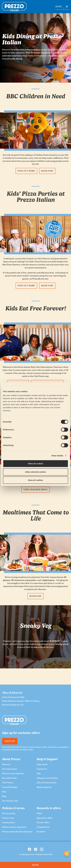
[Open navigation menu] (67, 7)
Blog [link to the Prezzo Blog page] (4, 796)
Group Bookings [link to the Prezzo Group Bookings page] (10, 787)
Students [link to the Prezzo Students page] (41, 832)
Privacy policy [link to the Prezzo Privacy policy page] (9, 814)
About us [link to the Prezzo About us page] (6, 765)
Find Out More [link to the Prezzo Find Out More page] (26, 171)
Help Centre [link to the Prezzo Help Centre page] (42, 765)
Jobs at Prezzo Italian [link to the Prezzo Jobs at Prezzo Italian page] (47, 783)
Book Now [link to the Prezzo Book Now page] (47, 171)
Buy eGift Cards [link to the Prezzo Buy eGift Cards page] (9, 778)
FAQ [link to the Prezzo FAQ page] (38, 774)
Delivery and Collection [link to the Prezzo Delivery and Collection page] (13, 774)
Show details (57, 455)
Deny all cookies (36, 480)
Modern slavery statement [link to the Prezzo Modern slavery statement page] (14, 827)
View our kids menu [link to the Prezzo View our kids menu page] (35, 490)
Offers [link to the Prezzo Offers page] (39, 814)
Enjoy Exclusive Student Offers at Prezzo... (21, 701)
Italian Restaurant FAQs (13, 697)
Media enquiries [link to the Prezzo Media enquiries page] (44, 787)
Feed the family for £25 (13, 705)
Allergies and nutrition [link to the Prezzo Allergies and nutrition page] (47, 778)
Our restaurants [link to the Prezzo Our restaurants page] (10, 769)
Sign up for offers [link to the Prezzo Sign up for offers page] (45, 818)
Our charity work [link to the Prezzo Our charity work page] (10, 801)
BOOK (59, 7)
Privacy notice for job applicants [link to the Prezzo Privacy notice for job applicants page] (17, 832)
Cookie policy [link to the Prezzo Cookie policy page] (8, 823)
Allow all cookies (35, 464)
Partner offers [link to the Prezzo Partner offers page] (43, 823)
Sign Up (10, 741)
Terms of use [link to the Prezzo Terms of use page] (8, 818)
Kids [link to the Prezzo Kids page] (4, 792)
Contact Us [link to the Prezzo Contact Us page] (42, 769)
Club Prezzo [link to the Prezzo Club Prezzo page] (8, 783)
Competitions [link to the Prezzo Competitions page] (43, 827)
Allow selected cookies (35, 472)
